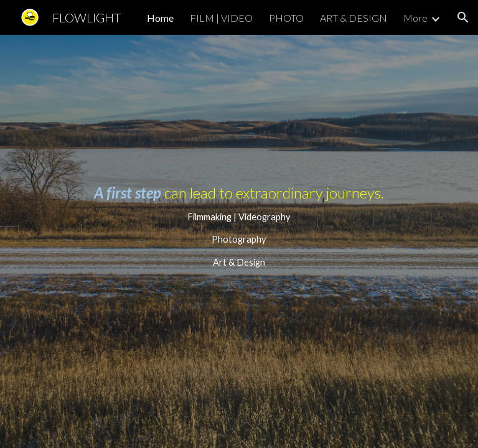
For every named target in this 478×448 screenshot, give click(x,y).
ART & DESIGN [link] (354, 18)
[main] (239, 241)
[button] (463, 17)
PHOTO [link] (286, 18)
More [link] (415, 18)
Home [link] (160, 18)
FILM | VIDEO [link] (221, 18)
